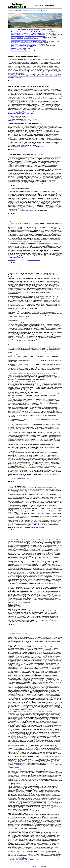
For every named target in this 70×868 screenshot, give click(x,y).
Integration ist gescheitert (18, 48)
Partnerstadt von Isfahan (20, 257)
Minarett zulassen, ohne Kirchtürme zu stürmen (24, 37)
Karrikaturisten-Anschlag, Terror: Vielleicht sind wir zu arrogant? (28, 36)
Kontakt (37, 867)
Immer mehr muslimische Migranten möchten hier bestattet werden (29, 41)
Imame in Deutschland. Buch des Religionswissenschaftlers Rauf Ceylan (30, 35)
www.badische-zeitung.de (36, 527)
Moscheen (38, 11)
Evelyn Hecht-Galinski (31, 211)
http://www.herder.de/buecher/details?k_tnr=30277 (21, 121)
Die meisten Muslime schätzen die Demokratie (23, 44)
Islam (21, 11)
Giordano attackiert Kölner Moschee (21, 51)
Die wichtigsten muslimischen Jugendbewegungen (25, 43)
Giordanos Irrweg (16, 50)
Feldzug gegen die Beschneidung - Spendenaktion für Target (27, 45)
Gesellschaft (15, 11)
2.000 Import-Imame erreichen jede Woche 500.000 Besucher (25, 123)
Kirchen (32, 11)
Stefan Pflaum (11, 260)
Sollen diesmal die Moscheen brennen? (22, 39)
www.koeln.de (17, 767)
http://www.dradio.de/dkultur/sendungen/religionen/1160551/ (29, 146)
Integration (26, 11)
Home (9, 11)
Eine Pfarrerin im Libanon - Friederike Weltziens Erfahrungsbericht (29, 40)
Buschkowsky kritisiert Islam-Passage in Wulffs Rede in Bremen (28, 32)
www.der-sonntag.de (28, 478)
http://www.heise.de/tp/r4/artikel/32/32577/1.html (20, 114)
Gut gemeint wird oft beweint (19, 47)
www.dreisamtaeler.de (34, 260)
